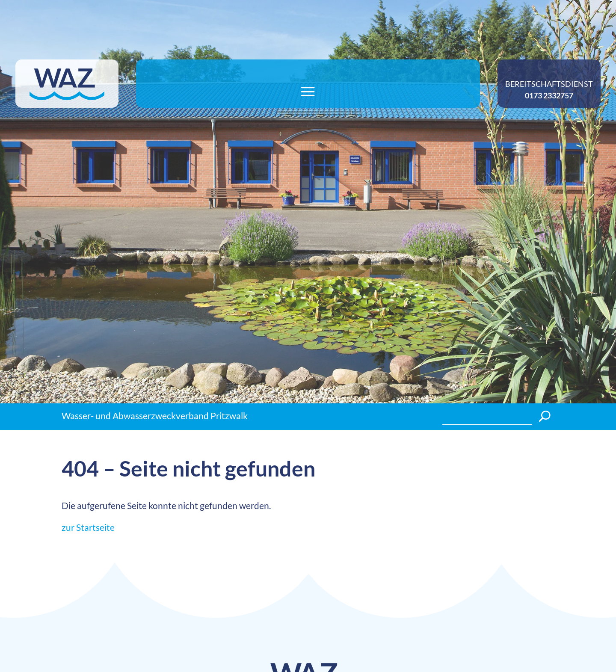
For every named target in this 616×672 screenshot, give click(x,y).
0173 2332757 (549, 95)
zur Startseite (88, 527)
